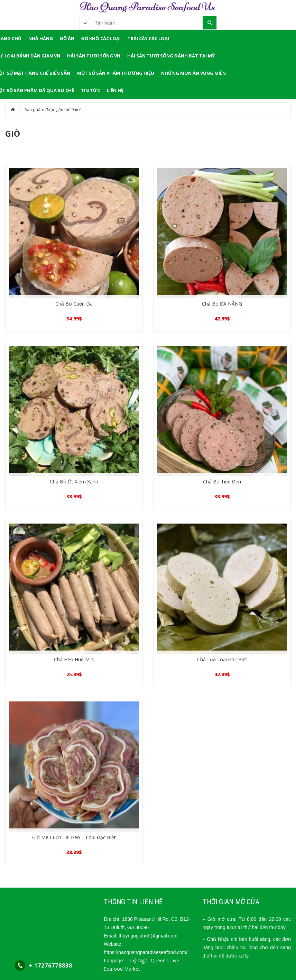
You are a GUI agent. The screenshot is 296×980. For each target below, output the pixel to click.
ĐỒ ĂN (67, 38)
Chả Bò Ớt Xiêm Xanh (74, 482)
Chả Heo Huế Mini (74, 659)
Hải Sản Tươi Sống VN (94, 56)
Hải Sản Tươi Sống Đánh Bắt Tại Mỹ (171, 56)
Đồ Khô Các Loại (101, 38)
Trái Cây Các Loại (148, 38)
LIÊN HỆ (115, 90)
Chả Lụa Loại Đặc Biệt (222, 659)
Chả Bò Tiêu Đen (222, 482)
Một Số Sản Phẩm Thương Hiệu (116, 73)
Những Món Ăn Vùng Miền (193, 73)
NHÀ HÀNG (41, 38)
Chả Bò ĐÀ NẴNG (222, 304)
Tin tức (90, 90)
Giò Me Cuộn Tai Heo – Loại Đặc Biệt (74, 837)
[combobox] (85, 22)
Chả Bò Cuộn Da (74, 304)
